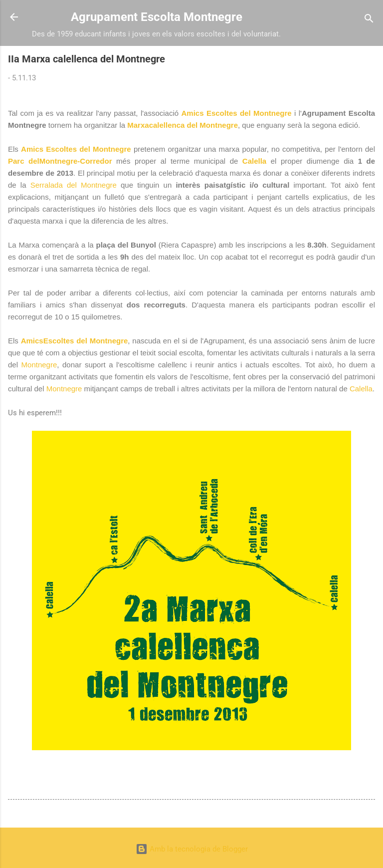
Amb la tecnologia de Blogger (192, 849)
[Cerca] (369, 20)
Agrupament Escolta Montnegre (157, 17)
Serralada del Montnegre (74, 185)
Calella (254, 161)
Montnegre (39, 365)
